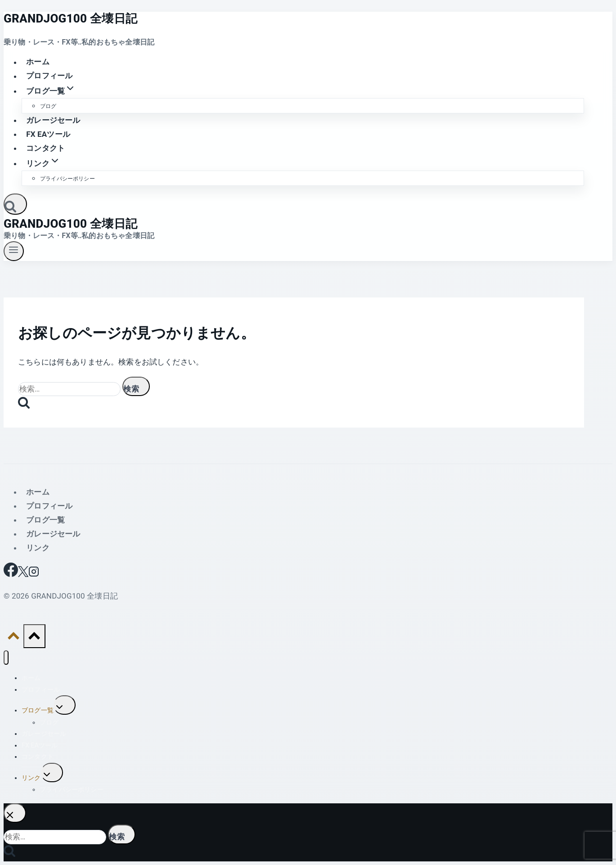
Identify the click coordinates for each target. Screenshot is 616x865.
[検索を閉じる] (15, 813)
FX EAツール (48, 134)
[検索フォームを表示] (15, 204)
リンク (38, 548)
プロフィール (49, 76)
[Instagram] (34, 574)
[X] (23, 574)
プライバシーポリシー (67, 179)
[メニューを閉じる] (6, 658)
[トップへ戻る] (13, 638)
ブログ (48, 106)
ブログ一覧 (45, 520)
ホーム (38, 62)
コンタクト (45, 148)
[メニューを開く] (14, 251)
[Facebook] (11, 574)
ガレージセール (53, 120)
